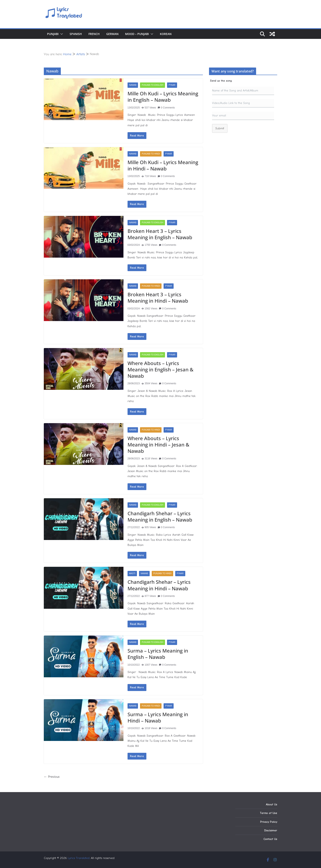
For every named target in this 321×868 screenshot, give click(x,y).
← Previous (52, 777)
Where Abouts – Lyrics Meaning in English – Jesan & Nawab (160, 369)
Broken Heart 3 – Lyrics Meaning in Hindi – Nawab (158, 298)
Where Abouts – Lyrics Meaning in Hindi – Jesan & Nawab (158, 445)
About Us (272, 804)
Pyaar (172, 85)
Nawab (133, 85)
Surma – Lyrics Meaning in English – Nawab (158, 654)
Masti (132, 573)
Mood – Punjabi (137, 34)
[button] (61, 34)
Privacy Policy (269, 822)
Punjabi (53, 34)
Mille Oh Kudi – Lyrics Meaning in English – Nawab (163, 97)
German (112, 34)
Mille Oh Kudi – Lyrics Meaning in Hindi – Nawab (163, 165)
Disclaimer (271, 830)
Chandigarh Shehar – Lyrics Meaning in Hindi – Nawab (159, 585)
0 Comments (166, 108)
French (94, 34)
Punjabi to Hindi (151, 154)
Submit (220, 128)
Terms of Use (268, 813)
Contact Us (270, 839)
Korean (166, 34)
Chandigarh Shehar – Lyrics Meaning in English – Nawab (160, 516)
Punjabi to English (152, 85)
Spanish (76, 34)
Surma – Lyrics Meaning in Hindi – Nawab (158, 717)
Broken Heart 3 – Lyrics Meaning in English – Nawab (160, 234)
